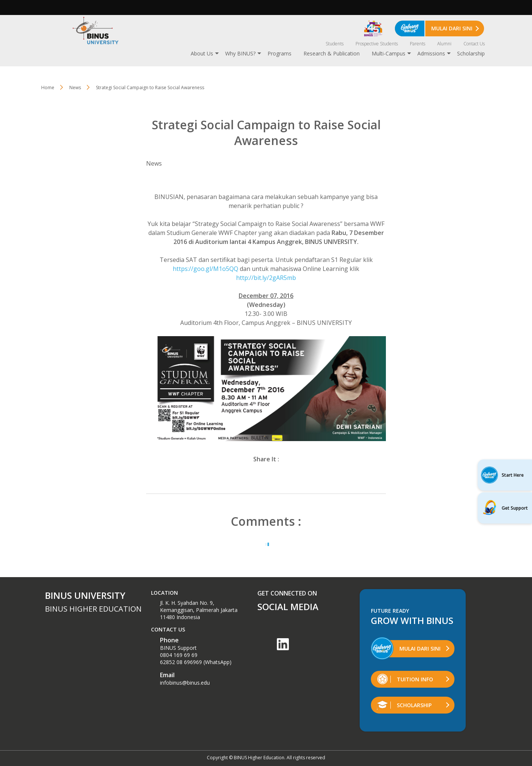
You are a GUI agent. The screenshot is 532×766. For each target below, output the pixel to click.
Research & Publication (332, 53)
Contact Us (474, 44)
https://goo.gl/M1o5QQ (205, 269)
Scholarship (471, 53)
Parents (418, 44)
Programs (279, 53)
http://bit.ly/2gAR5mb (266, 278)
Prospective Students (377, 44)
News (75, 88)
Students (335, 44)
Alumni (444, 44)
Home (48, 88)
